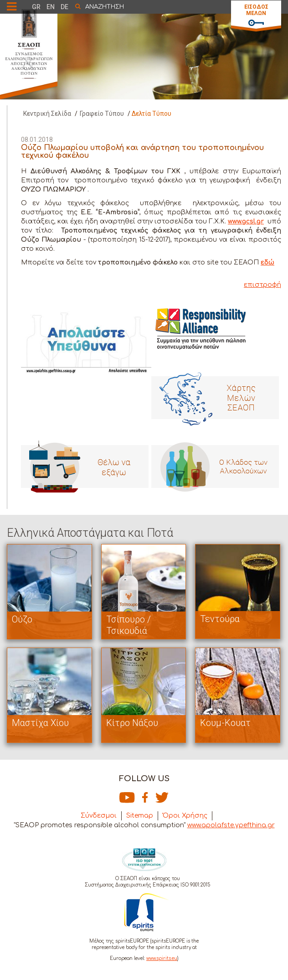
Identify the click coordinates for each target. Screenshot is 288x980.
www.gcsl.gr (246, 221)
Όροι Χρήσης (185, 816)
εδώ (267, 262)
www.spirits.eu (162, 958)
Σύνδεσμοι (99, 816)
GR (36, 7)
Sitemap (140, 816)
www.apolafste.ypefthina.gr (231, 825)
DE (64, 7)
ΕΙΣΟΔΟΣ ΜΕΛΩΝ (256, 10)
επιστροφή (262, 285)
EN (51, 7)
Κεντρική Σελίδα (47, 114)
